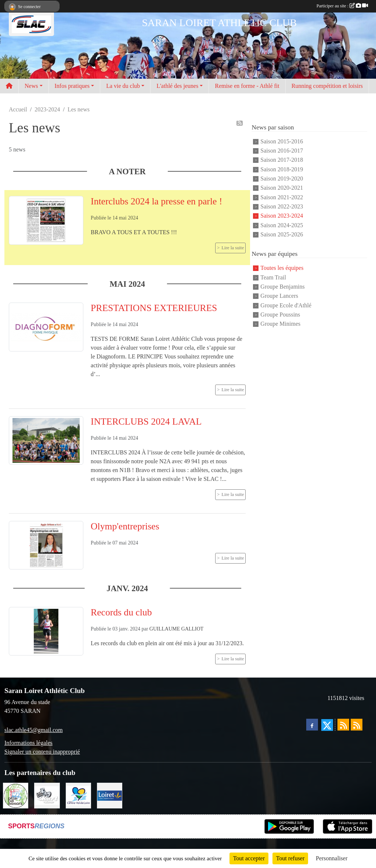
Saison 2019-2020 (282, 178)
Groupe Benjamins (282, 287)
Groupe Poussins (280, 315)
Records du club (121, 612)
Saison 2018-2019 (282, 169)
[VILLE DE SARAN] (16, 795)
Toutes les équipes (282, 268)
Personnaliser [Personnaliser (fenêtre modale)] (332, 858)
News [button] (31, 86)
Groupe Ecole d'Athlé (286, 305)
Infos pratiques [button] (72, 86)
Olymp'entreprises (125, 526)
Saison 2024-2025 (282, 225)
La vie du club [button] (123, 86)
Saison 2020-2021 (282, 188)
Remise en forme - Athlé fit (247, 86)
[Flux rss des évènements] (357, 725)
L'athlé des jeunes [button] (177, 86)
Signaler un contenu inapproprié (42, 752)
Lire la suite (233, 248)
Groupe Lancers (279, 296)
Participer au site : (342, 6)
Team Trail (273, 277)
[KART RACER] (47, 795)
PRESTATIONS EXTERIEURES (154, 308)
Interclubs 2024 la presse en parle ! (156, 201)
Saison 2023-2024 (282, 216)
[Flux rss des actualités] (343, 725)
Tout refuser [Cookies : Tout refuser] (290, 858)
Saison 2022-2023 (282, 206)
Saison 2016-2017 (282, 151)
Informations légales (28, 743)
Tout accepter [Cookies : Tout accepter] (249, 858)
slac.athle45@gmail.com (34, 730)
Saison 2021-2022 (282, 197)
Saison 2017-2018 (282, 160)
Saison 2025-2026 (282, 234)
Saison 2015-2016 (282, 141)
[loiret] (110, 795)
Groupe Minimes (280, 324)
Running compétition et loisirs (327, 86)
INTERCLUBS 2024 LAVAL (146, 422)
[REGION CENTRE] (78, 795)
